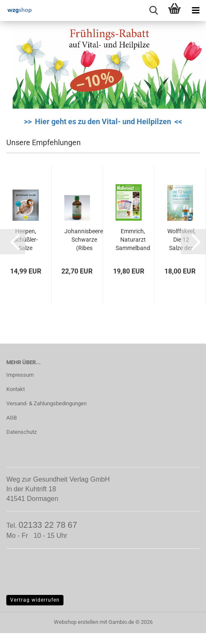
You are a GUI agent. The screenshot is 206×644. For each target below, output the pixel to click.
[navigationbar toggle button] (195, 10)
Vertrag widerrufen (35, 600)
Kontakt (16, 389)
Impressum (20, 375)
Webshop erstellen (76, 622)
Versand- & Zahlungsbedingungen (46, 403)
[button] (13, 242)
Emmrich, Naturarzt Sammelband (133, 240)
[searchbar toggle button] (153, 10)
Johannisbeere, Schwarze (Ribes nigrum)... (84, 240)
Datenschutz (21, 432)
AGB (12, 418)
